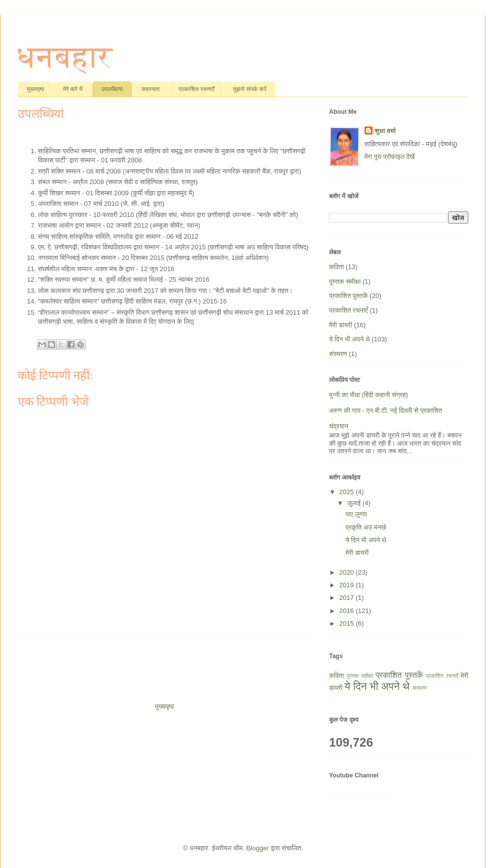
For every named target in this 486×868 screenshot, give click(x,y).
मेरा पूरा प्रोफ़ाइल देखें (390, 157)
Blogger (257, 848)
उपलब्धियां (112, 89)
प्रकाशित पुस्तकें (348, 296)
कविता (336, 267)
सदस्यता (151, 89)
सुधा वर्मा (385, 131)
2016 (348, 611)
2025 (348, 492)
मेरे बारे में (72, 89)
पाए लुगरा (356, 514)
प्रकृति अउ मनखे (366, 527)
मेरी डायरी (341, 325)
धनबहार (65, 57)
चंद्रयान (339, 426)
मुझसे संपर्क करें (250, 89)
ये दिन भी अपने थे (349, 339)
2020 (348, 572)
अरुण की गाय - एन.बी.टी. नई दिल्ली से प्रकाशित (386, 410)
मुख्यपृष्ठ (35, 89)
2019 (348, 585)
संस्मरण (338, 354)
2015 (348, 623)
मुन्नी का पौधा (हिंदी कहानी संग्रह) (369, 395)
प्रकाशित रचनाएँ (197, 89)
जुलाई (355, 503)
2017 (348, 598)
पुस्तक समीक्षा (345, 281)
